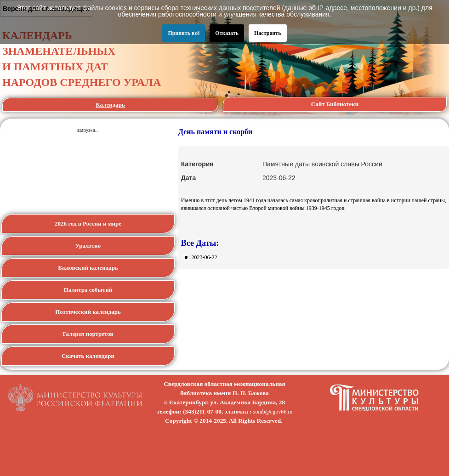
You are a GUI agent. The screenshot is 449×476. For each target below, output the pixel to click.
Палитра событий (88, 290)
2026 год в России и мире (88, 224)
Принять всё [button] (184, 33)
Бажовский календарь (88, 268)
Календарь (110, 105)
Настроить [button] (268, 33)
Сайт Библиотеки (335, 104)
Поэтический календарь (88, 312)
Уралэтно (88, 246)
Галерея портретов (88, 334)
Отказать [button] (227, 33)
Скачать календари (88, 356)
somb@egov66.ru (273, 412)
